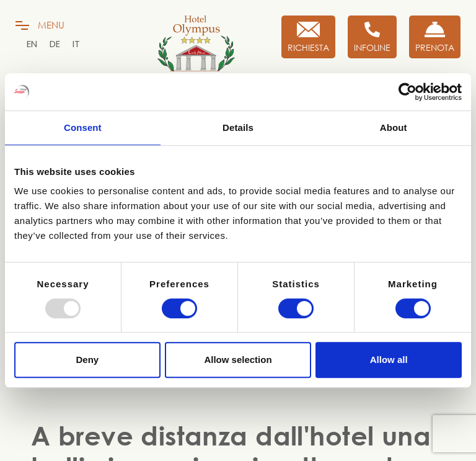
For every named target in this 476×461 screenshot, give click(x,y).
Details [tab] (238, 128)
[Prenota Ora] (435, 37)
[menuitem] (32, 44)
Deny (87, 360)
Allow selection (238, 360)
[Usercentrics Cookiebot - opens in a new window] (408, 92)
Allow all (389, 360)
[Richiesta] (308, 37)
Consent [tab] (83, 128)
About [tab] (394, 128)
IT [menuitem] (76, 44)
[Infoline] (372, 37)
